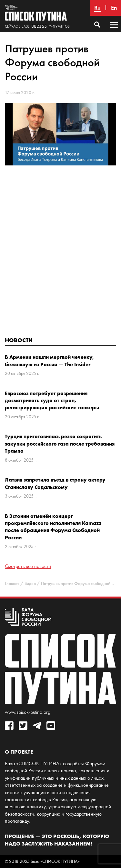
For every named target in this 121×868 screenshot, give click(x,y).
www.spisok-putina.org (28, 712)
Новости (19, 340)
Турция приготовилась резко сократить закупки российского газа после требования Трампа (60, 443)
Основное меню (114, 31)
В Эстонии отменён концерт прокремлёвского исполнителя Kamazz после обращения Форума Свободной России (53, 527)
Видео (30, 584)
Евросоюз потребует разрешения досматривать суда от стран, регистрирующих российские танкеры (52, 400)
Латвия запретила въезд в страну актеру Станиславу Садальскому (55, 483)
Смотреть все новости (28, 566)
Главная (12, 584)
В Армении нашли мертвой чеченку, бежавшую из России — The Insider (50, 360)
